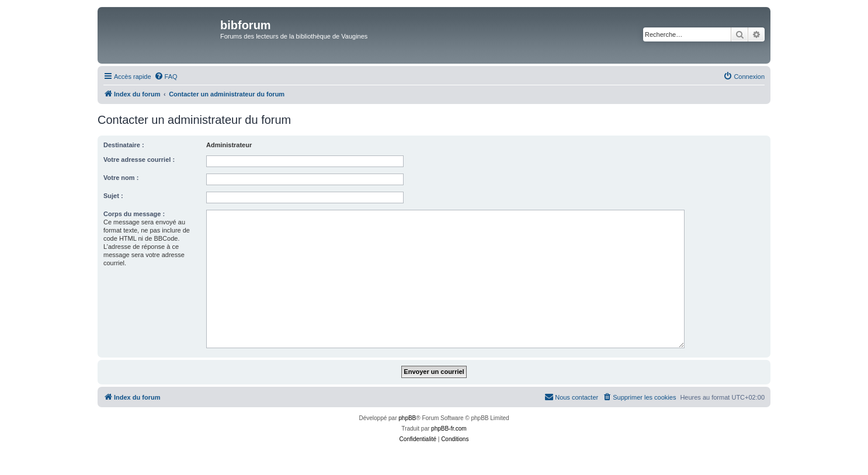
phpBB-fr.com (449, 429)
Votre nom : (121, 178)
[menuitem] (166, 77)
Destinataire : (124, 145)
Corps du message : (134, 214)
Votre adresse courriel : (139, 160)
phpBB (407, 418)
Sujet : (113, 196)
